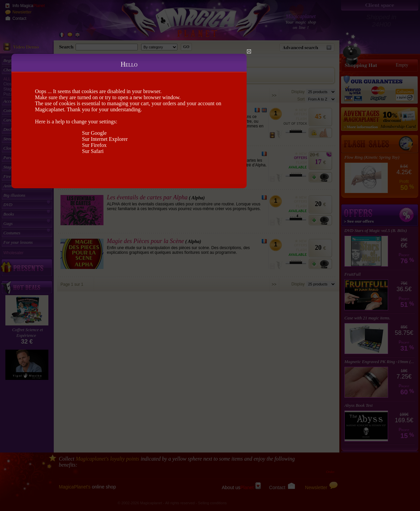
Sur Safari (93, 151)
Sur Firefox (94, 145)
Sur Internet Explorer (105, 139)
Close (249, 51)
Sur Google (94, 133)
